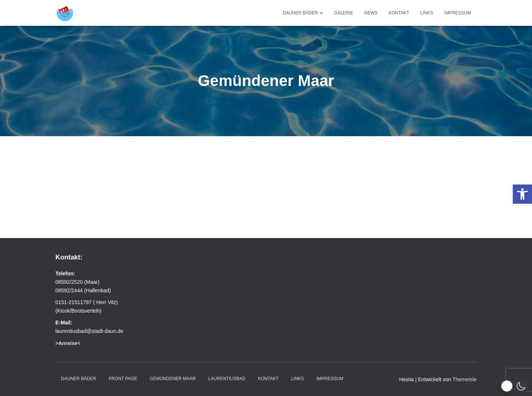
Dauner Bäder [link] (303, 13)
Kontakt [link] (399, 13)
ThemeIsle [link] (465, 379)
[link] (522, 194)
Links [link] (427, 13)
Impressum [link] (458, 13)
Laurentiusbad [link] (227, 379)
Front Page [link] (123, 379)
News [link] (371, 13)
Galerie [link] (344, 13)
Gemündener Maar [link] (173, 379)
